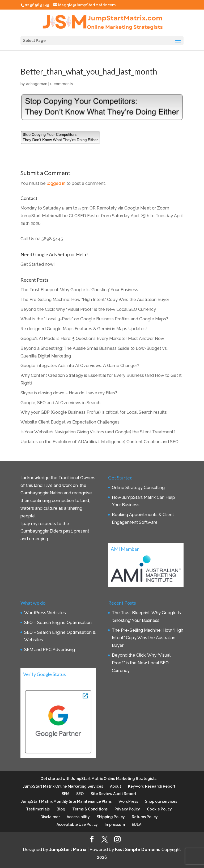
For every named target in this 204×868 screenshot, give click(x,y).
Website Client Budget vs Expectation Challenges (70, 422)
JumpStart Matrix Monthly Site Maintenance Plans (66, 801)
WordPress (128, 801)
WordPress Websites (45, 613)
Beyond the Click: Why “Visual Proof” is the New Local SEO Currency (88, 309)
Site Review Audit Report (113, 794)
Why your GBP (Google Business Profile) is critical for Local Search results (94, 412)
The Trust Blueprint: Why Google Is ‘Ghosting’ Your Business (79, 290)
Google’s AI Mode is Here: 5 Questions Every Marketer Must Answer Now (92, 339)
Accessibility (78, 817)
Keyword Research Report (152, 786)
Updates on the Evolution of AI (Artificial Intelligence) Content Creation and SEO (99, 442)
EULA (137, 825)
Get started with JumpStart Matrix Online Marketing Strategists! (99, 779)
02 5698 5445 (49, 239)
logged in (56, 183)
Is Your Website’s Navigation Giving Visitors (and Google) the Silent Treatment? (98, 432)
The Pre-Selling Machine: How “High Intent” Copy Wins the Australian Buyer (95, 300)
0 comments (62, 84)
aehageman (37, 84)
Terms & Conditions (90, 809)
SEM (65, 794)
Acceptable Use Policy (77, 825)
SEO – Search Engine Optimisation (58, 623)
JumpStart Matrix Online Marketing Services (63, 786)
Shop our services (161, 801)
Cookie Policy (159, 809)
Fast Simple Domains (138, 850)
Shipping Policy (111, 817)
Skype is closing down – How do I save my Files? (69, 393)
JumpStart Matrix (68, 850)
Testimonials (38, 809)
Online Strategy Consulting (138, 488)
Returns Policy (145, 817)
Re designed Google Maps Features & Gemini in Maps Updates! (84, 329)
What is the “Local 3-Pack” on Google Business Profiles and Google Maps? (94, 319)
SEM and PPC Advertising (50, 650)
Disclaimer (50, 817)
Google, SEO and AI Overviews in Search (60, 403)
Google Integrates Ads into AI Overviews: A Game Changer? (80, 366)
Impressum (115, 825)
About (116, 786)
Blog (61, 809)
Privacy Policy (127, 809)
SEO (80, 794)
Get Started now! (38, 264)
